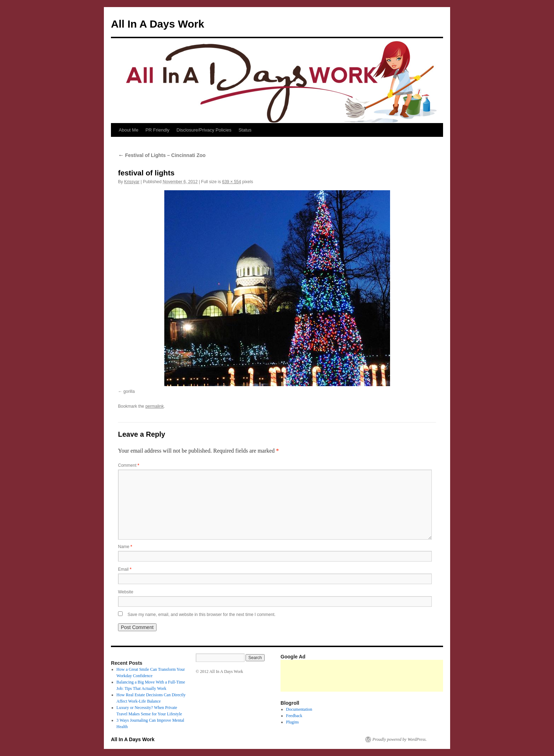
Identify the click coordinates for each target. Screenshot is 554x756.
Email (125, 569)
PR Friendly (158, 130)
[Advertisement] (409, 676)
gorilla (129, 391)
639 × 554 (231, 182)
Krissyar (132, 182)
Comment (129, 465)
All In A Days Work (158, 24)
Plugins (293, 722)
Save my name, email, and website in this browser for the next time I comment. (202, 615)
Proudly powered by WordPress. (400, 739)
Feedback (294, 716)
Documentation (299, 709)
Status (245, 130)
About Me (129, 130)
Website (126, 592)
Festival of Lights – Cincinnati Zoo (162, 155)
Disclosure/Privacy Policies (204, 130)
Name (125, 547)
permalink (154, 406)
